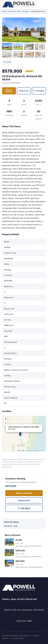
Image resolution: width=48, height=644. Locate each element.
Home (4, 11)
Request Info (24, 91)
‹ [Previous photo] (6, 30)
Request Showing (9, 91)
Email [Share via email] (15, 526)
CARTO (42, 451)
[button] (20, 433)
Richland (26, 11)
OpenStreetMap (32, 451)
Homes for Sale (15, 11)
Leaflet (21, 451)
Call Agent (39, 91)
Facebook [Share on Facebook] (8, 526)
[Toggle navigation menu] (44, 5)
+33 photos (7, 62)
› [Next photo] (42, 30)
